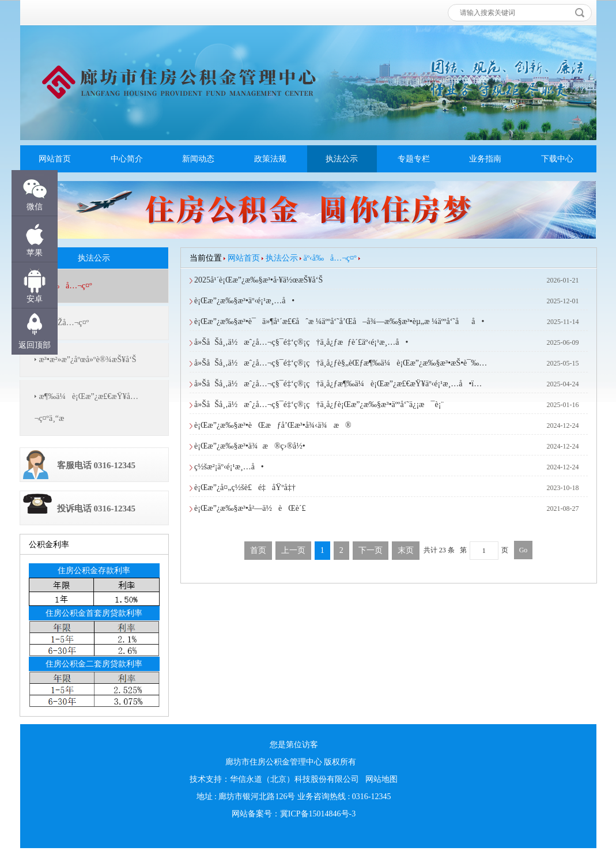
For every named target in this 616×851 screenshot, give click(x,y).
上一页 (293, 550)
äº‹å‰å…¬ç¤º (330, 258)
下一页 (371, 550)
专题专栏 (414, 159)
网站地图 (381, 779)
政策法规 (270, 159)
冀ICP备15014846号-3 (318, 814)
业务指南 (485, 159)
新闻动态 (198, 159)
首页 (258, 550)
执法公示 (342, 159)
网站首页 (55, 159)
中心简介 (127, 159)
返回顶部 (35, 345)
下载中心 (557, 159)
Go (524, 550)
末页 (406, 550)
